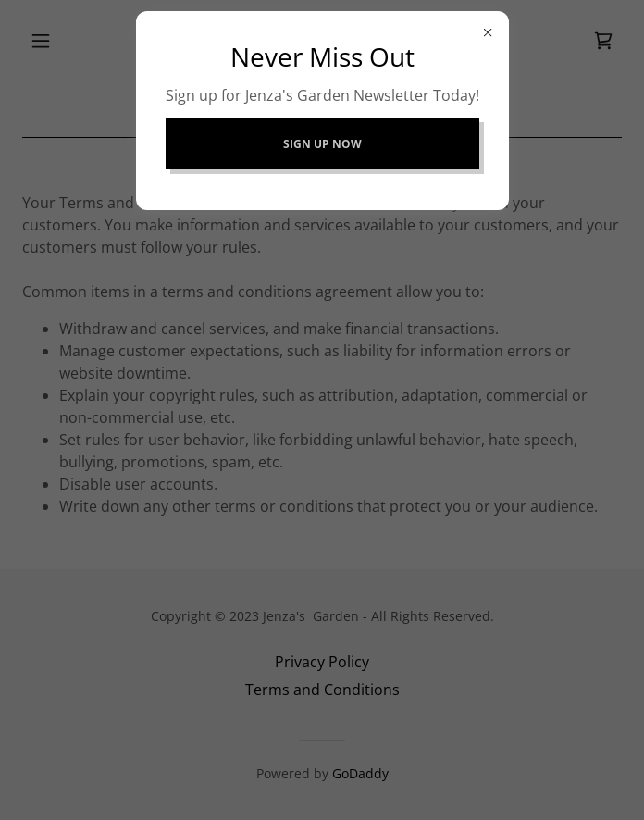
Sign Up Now (322, 144)
